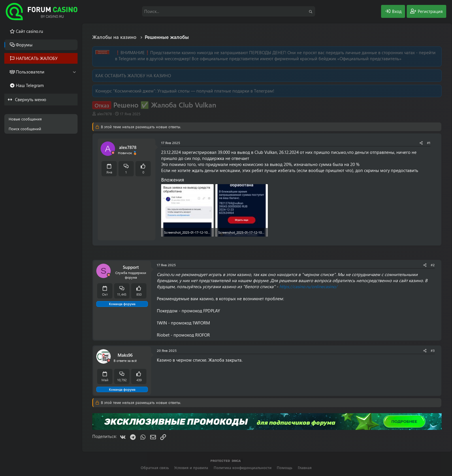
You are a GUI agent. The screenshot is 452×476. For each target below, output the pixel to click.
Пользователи (30, 72)
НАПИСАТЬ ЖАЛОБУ (37, 58)
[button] (74, 72)
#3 (433, 350)
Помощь (285, 467)
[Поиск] (229, 11)
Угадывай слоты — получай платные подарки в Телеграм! (216, 91)
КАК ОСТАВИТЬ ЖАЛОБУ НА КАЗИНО (133, 75)
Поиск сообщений (25, 129)
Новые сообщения (25, 119)
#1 (429, 143)
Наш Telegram (30, 85)
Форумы (24, 45)
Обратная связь (155, 467)
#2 (433, 265)
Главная (305, 467)
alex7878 (104, 114)
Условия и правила (191, 467)
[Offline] (113, 153)
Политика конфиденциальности (243, 467)
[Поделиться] (421, 143)
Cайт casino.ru (29, 31)
